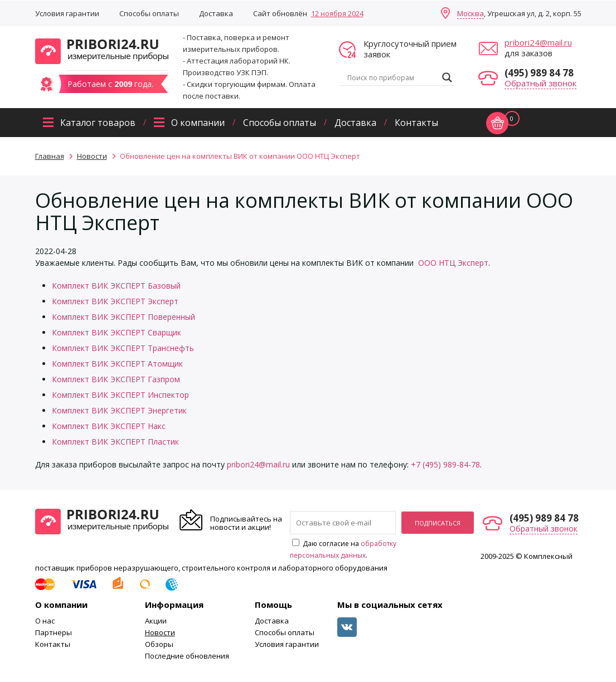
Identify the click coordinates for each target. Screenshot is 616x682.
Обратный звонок (540, 83)
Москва (471, 13)
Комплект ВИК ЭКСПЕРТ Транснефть (123, 348)
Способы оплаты (149, 13)
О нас (45, 621)
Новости (160, 632)
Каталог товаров (98, 123)
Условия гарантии (67, 13)
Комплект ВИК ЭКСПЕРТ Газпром (116, 379)
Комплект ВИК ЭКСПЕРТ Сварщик (117, 332)
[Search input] (392, 77)
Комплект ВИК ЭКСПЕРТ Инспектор (120, 395)
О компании (198, 123)
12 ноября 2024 (337, 13)
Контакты (416, 123)
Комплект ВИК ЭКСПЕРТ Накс (109, 426)
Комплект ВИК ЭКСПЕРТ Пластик (115, 442)
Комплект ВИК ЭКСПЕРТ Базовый (116, 286)
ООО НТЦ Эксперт (453, 263)
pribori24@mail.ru (538, 42)
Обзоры (159, 644)
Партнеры (54, 632)
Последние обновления (187, 656)
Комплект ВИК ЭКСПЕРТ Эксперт (115, 301)
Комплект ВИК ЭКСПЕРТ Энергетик (119, 410)
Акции (156, 621)
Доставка (216, 13)
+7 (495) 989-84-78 (445, 464)
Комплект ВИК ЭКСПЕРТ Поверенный (123, 317)
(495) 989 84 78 (539, 73)
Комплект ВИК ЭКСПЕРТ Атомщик (117, 364)
